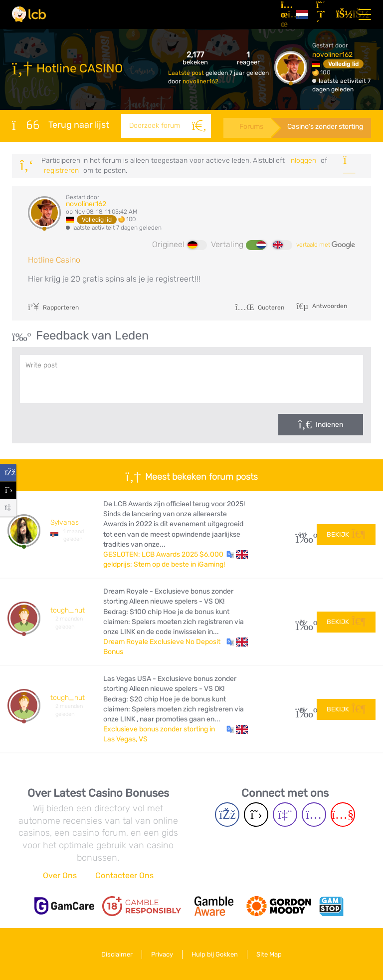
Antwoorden (329, 306)
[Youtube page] (343, 815)
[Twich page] (285, 815)
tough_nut (68, 610)
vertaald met (326, 245)
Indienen (329, 425)
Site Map (269, 954)
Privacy (162, 954)
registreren (61, 170)
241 (302, 534)
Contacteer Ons (124, 875)
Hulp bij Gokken (215, 954)
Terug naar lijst (61, 125)
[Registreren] (322, 14)
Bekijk (346, 534)
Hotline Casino (54, 260)
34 (302, 622)
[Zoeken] (199, 126)
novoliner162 (200, 81)
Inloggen (303, 161)
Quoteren (260, 308)
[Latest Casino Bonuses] (29, 14)
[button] (237, 555)
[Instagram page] (314, 815)
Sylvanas (65, 522)
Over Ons (60, 875)
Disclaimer (117, 954)
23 (302, 710)
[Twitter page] (256, 815)
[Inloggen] (342, 14)
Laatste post (187, 73)
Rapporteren (53, 308)
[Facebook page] (227, 815)
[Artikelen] (285, 14)
